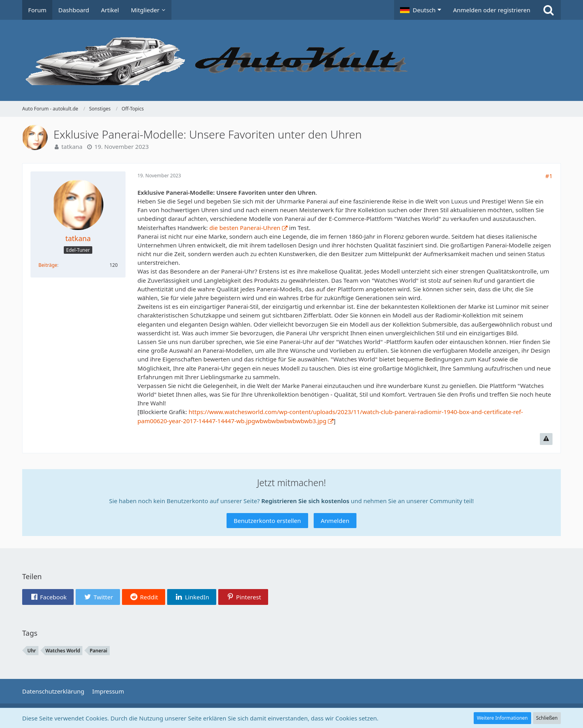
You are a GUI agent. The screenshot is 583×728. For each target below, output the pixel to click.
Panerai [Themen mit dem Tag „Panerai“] (98, 651)
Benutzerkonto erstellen (267, 521)
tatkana (72, 146)
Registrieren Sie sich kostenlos (305, 501)
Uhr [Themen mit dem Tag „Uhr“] (32, 651)
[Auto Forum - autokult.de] (291, 60)
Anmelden (335, 521)
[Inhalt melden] (546, 439)
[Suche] (549, 10)
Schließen (547, 718)
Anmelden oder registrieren (492, 10)
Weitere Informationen (502, 718)
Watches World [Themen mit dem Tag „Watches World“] (63, 651)
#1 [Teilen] (549, 176)
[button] (421, 10)
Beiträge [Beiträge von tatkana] (48, 265)
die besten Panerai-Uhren (245, 228)
